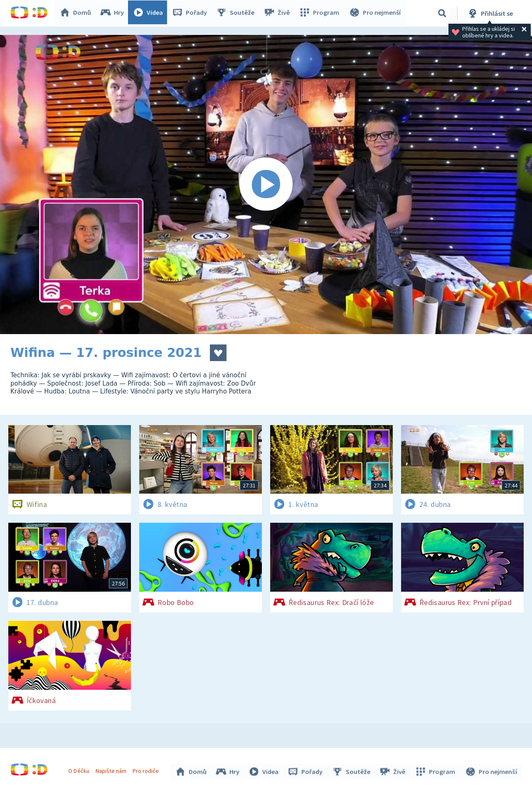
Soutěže (237, 13)
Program (320, 13)
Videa (150, 13)
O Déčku (80, 770)
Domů (77, 13)
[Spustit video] (266, 184)
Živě (278, 13)
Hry (114, 13)
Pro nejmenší (375, 13)
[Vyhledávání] (442, 13)
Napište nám (112, 770)
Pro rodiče (147, 770)
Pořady (192, 13)
